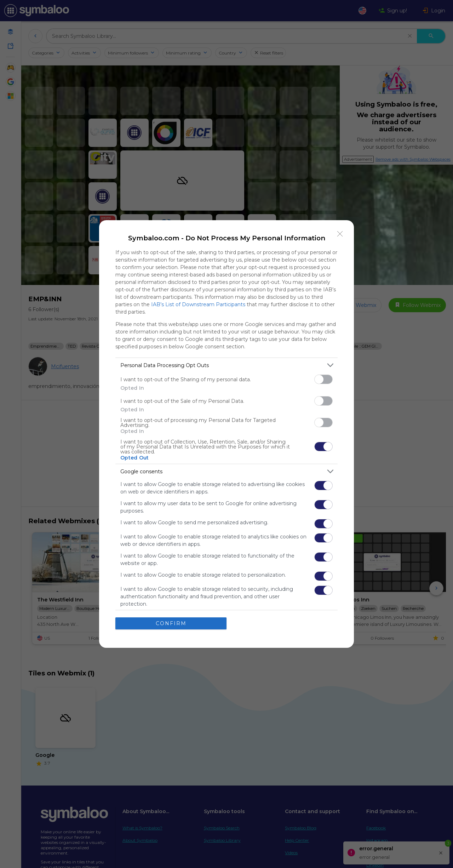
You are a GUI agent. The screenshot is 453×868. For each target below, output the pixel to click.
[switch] (323, 379)
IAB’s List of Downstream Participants (198, 304)
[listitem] (226, 365)
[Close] (340, 234)
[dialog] (226, 434)
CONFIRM (171, 623)
